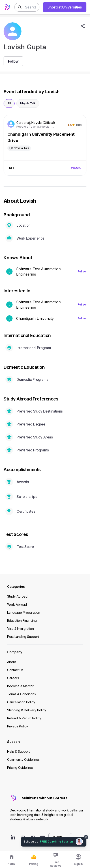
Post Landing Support (23, 637)
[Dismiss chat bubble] (86, 837)
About (12, 662)
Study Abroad (17, 596)
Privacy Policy (18, 726)
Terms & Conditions (21, 694)
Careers (13, 678)
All (9, 103)
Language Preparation (24, 612)
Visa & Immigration (20, 629)
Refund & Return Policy (24, 718)
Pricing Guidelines (20, 768)
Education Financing (22, 620)
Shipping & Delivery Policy (27, 710)
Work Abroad (17, 604)
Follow (82, 271)
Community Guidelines (23, 759)
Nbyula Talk (28, 103)
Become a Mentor (20, 686)
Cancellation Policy (21, 702)
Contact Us (15, 670)
